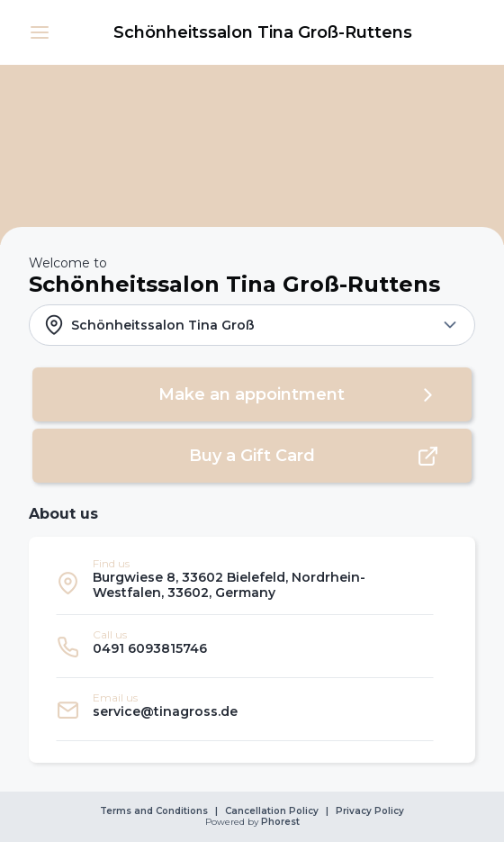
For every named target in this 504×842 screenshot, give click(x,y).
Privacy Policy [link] (370, 811)
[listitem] (245, 583)
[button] (40, 32)
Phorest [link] (279, 822)
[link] (263, 32)
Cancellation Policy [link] (272, 811)
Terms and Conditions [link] (154, 811)
